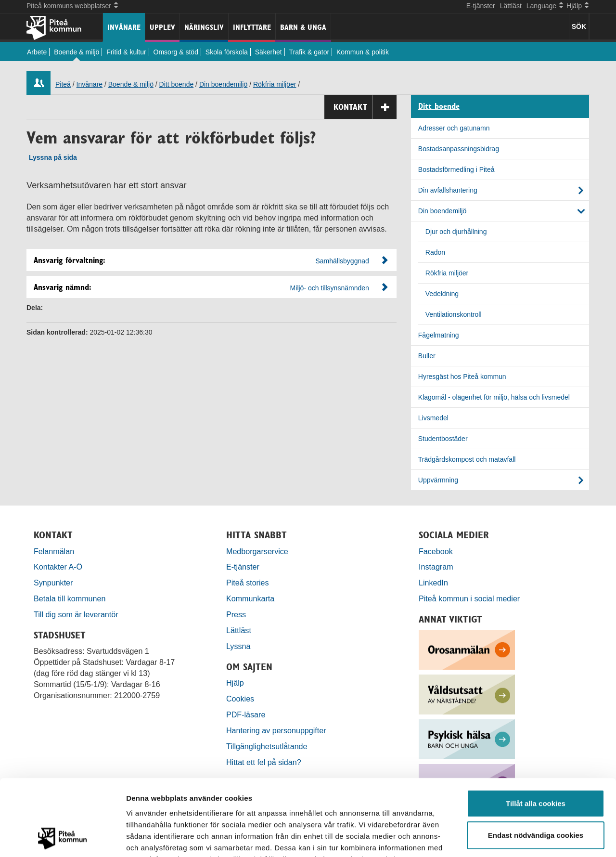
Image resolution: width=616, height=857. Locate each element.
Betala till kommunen (70, 598)
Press (236, 614)
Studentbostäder (443, 439)
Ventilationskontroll (454, 314)
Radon (435, 252)
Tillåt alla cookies (536, 732)
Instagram (436, 567)
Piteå (63, 84)
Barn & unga (303, 27)
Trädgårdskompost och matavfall (467, 459)
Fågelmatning (439, 335)
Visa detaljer (523, 838)
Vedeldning (442, 294)
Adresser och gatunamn (454, 128)
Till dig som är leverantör (77, 614)
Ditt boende (177, 84)
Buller (427, 356)
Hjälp (235, 683)
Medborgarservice (257, 551)
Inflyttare (252, 27)
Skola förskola (227, 52)
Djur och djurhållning (456, 232)
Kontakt (365, 107)
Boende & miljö (77, 52)
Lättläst (511, 6)
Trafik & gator (309, 52)
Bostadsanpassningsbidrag (459, 149)
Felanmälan (54, 551)
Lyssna (238, 646)
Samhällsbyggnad (342, 261)
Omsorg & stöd (176, 52)
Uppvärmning (438, 480)
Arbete (37, 52)
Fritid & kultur (126, 52)
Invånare (124, 27)
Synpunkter (53, 583)
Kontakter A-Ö (58, 567)
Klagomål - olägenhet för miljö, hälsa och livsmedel (494, 397)
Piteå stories (248, 583)
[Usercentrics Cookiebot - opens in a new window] (62, 838)
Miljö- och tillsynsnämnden (330, 288)
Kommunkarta (250, 598)
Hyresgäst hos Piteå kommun (462, 377)
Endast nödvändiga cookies (536, 763)
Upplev (162, 27)
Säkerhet (269, 52)
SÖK (579, 26)
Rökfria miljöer (275, 84)
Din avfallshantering (448, 190)
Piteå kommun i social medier (469, 598)
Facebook (436, 551)
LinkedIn (433, 583)
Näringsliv (204, 27)
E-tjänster (481, 6)
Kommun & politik (363, 52)
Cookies (240, 699)
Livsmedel (433, 418)
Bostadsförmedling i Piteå (456, 169)
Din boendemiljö (223, 84)
